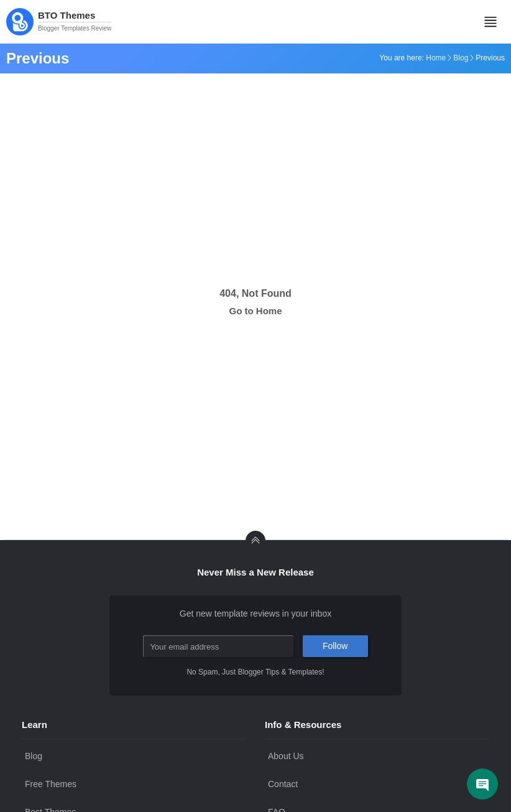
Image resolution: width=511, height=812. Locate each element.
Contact (283, 784)
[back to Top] (255, 541)
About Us (286, 756)
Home (436, 58)
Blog (461, 58)
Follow (335, 646)
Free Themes (51, 784)
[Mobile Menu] (490, 22)
